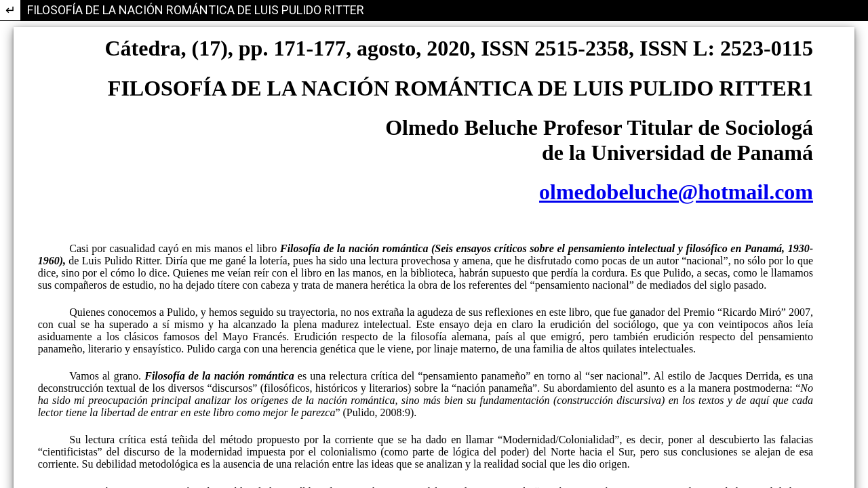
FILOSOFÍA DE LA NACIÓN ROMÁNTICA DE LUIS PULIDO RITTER (196, 10)
